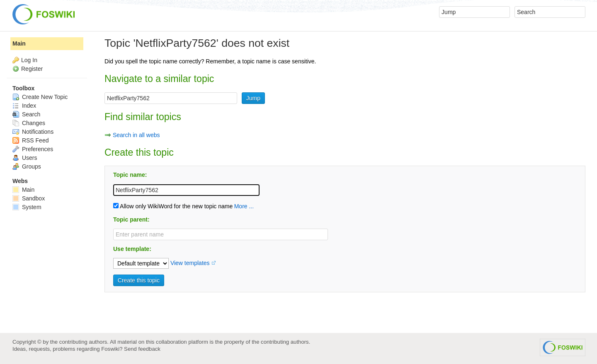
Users (25, 158)
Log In (29, 60)
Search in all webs (136, 135)
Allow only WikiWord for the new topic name (173, 206)
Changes (29, 123)
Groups (27, 166)
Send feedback (142, 349)
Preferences (33, 149)
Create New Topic (40, 97)
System (27, 207)
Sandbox (29, 198)
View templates (190, 263)
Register (32, 69)
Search (26, 114)
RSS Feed (30, 140)
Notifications (33, 132)
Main (19, 43)
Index (24, 106)
